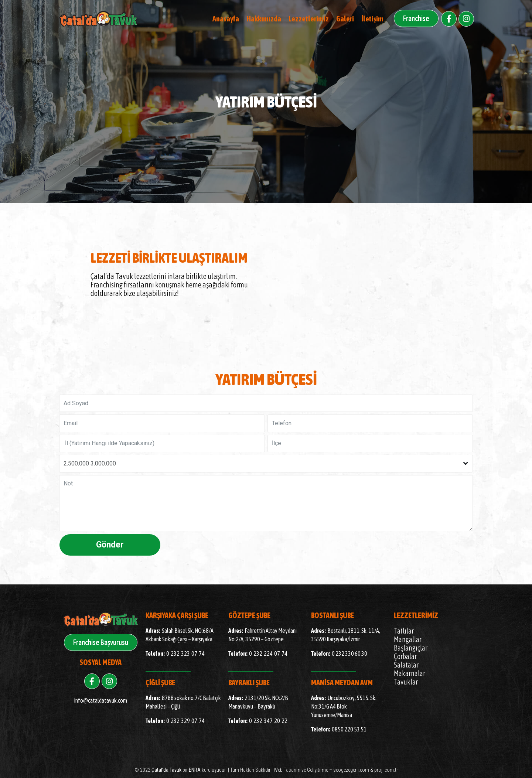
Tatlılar (404, 631)
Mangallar (408, 639)
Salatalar (406, 665)
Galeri (345, 19)
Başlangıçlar (411, 648)
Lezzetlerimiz (309, 19)
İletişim (372, 19)
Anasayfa (226, 19)
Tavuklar (406, 682)
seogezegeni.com (351, 770)
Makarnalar (410, 673)
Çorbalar (405, 656)
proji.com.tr (386, 770)
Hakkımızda (264, 19)
